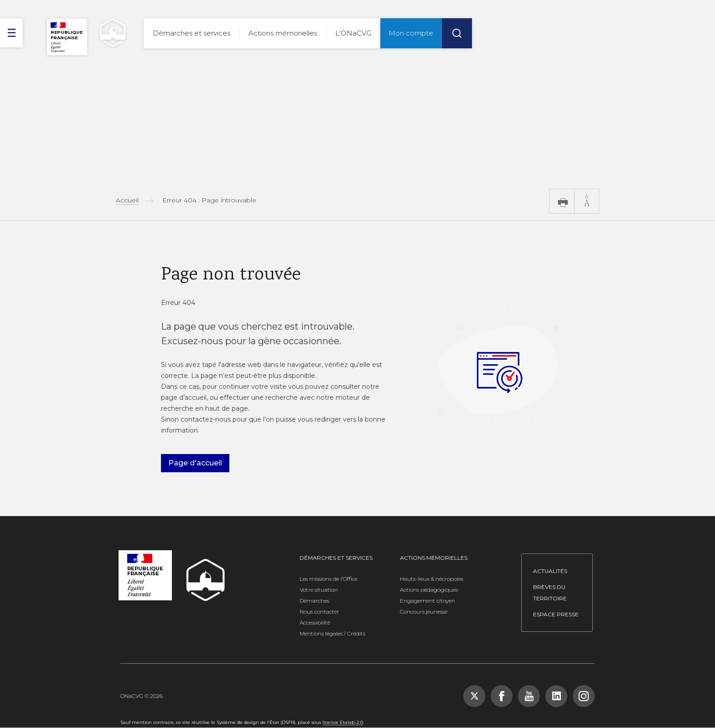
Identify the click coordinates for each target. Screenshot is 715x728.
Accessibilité (315, 622)
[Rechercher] (457, 33)
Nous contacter (319, 612)
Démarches (314, 601)
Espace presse (556, 614)
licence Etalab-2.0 (343, 722)
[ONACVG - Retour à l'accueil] (109, 33)
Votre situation (319, 590)
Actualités (550, 571)
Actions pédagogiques (429, 590)
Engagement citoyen (427, 601)
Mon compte (411, 33)
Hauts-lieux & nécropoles (432, 579)
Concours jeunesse (424, 612)
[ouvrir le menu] (11, 33)
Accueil (127, 200)
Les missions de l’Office (329, 579)
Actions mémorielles (283, 33)
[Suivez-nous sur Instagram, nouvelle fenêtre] (584, 696)
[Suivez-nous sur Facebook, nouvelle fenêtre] (502, 696)
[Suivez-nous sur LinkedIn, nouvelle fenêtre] (556, 696)
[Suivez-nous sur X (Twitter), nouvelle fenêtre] (474, 696)
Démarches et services (192, 33)
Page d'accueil (195, 463)
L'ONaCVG (353, 33)
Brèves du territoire (550, 593)
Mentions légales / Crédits (332, 633)
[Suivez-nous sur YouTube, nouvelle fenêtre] (529, 696)
